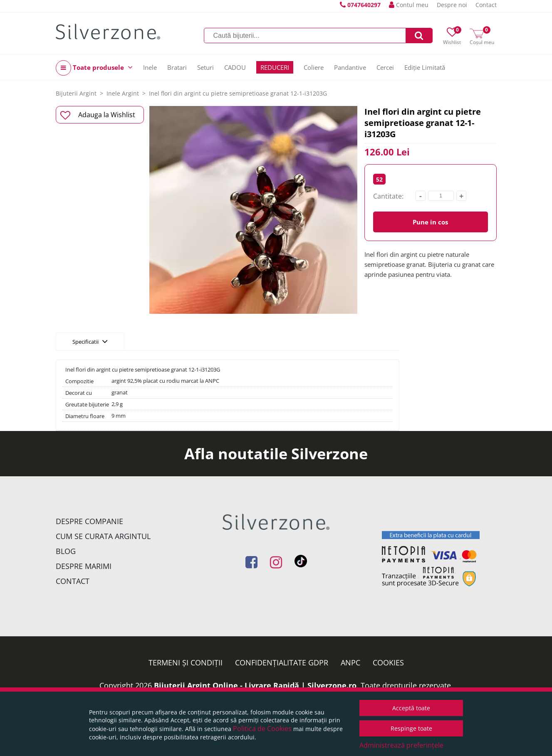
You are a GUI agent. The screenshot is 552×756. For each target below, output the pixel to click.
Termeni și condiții (186, 662)
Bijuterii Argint (76, 93)
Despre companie (89, 521)
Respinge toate (411, 728)
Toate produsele (94, 68)
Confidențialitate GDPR (282, 662)
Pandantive (350, 67)
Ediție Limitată (425, 67)
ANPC (350, 662)
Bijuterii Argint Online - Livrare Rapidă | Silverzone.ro (255, 685)
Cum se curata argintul (103, 536)
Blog (66, 551)
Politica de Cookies (262, 729)
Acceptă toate (411, 708)
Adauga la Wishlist (98, 115)
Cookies (388, 662)
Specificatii (90, 341)
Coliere (314, 67)
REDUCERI (275, 67)
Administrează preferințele (401, 745)
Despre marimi (84, 566)
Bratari (177, 67)
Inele (150, 67)
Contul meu (409, 5)
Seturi (205, 67)
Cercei (385, 67)
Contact (486, 5)
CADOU (235, 67)
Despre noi (452, 5)
